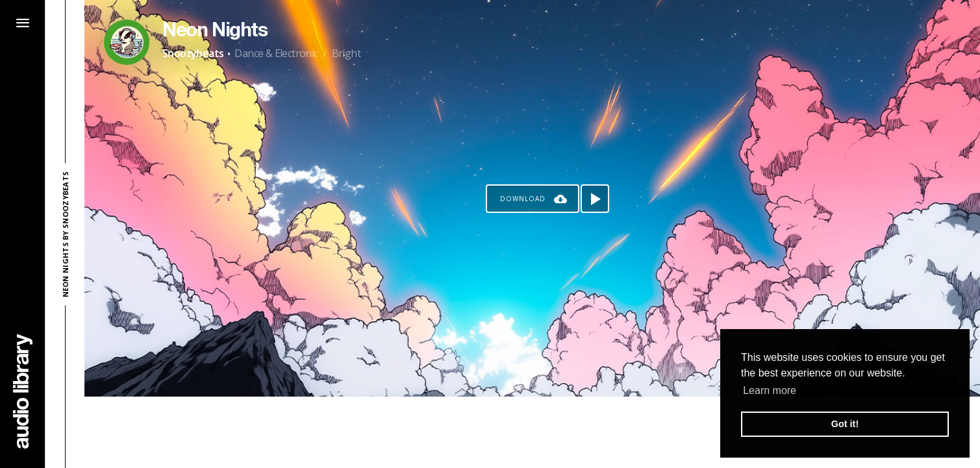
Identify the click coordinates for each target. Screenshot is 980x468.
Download (523, 199)
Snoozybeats (193, 53)
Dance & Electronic (276, 53)
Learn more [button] (770, 390)
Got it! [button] (845, 424)
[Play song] (595, 199)
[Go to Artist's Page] (127, 42)
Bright (346, 53)
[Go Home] (23, 391)
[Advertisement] (533, 432)
